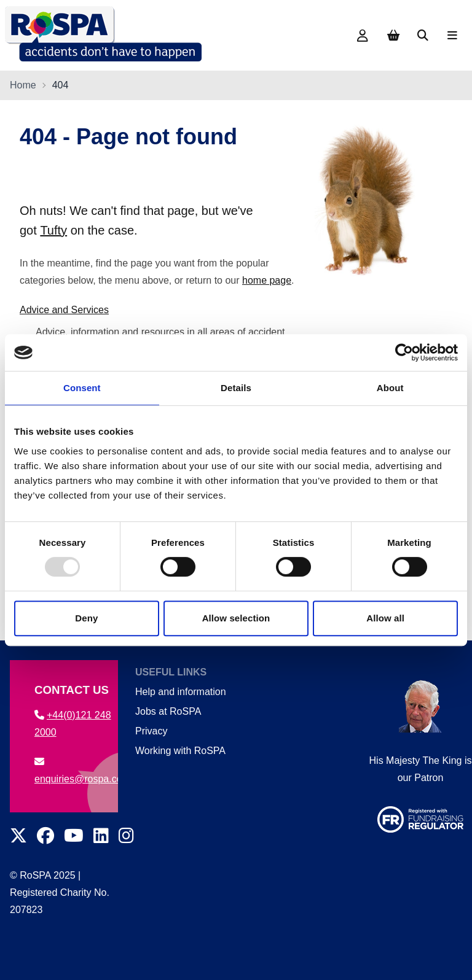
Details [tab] (236, 388)
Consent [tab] (82, 388)
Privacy (151, 731)
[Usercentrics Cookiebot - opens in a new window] (404, 352)
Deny (86, 618)
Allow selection (236, 618)
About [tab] (390, 388)
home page (267, 280)
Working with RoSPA (180, 751)
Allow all (385, 618)
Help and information (181, 692)
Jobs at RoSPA (168, 711)
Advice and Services (64, 310)
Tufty (53, 230)
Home (23, 85)
